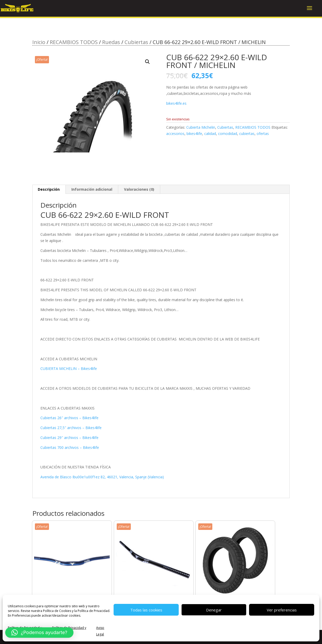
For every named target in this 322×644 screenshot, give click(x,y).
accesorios (175, 134)
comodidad (228, 134)
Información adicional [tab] (92, 189)
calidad (210, 134)
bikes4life (194, 134)
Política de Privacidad (94, 611)
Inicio (39, 42)
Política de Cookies (57, 611)
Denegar (214, 610)
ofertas (263, 134)
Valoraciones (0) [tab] (139, 189)
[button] (147, 62)
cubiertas (247, 134)
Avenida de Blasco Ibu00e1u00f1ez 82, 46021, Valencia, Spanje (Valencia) (102, 477)
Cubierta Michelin (201, 127)
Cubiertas (136, 42)
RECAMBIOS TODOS (74, 42)
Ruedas (111, 42)
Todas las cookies (146, 610)
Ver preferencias (282, 610)
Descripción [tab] (49, 189)
